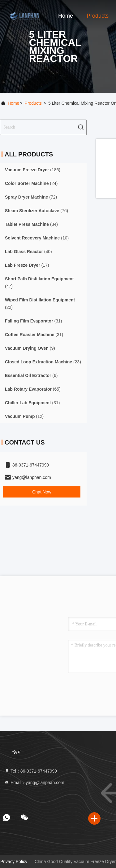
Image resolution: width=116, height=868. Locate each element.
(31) (33, 321)
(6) (31, 375)
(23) (43, 362)
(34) (31, 224)
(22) (40, 304)
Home (66, 16)
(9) (30, 348)
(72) (31, 197)
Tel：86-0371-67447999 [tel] (31, 771)
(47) (39, 283)
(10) (37, 238)
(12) (24, 416)
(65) (33, 389)
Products (98, 16)
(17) (27, 265)
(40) (28, 252)
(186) (33, 170)
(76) (37, 211)
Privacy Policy (14, 861)
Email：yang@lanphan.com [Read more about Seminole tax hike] (34, 783)
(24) (31, 183)
